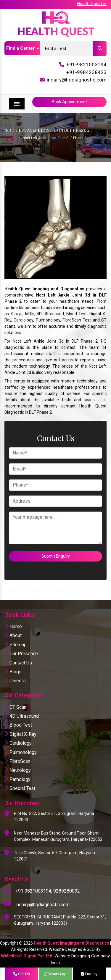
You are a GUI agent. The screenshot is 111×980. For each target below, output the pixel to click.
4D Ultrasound (22, 716)
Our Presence (21, 654)
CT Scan (15, 707)
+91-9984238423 (86, 72)
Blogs (13, 672)
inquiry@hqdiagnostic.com (77, 80)
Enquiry (89, 974)
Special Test (20, 788)
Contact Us (18, 663)
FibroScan (17, 761)
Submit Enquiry (56, 556)
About (13, 635)
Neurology (18, 770)
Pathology (17, 779)
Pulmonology (21, 752)
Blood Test (18, 725)
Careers (15, 681)
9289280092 (67, 891)
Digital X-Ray (20, 734)
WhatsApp (55, 974)
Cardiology (18, 743)
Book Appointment (69, 102)
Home (10, 139)
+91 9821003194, (34, 891)
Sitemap (16, 645)
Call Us (22, 974)
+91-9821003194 (86, 65)
